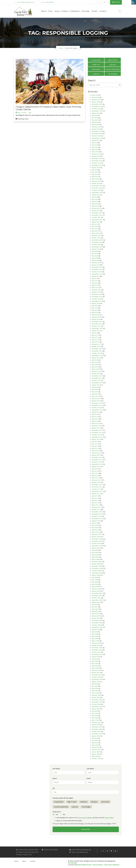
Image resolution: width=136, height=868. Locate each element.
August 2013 (96, 439)
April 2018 (95, 312)
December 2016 (97, 349)
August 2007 (96, 602)
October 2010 (96, 516)
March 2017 (95, 342)
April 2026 (95, 95)
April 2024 (95, 149)
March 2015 (95, 396)
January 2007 (96, 618)
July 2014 (95, 414)
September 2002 (97, 734)
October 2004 (96, 677)
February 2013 (96, 453)
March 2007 (95, 614)
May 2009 (95, 555)
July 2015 (95, 387)
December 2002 (97, 727)
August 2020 (96, 249)
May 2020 (95, 256)
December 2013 (97, 430)
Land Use (96, 74)
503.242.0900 (50, 2)
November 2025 (97, 106)
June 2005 (95, 661)
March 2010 (95, 532)
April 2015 (95, 394)
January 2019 (96, 292)
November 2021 (97, 215)
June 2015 (95, 389)
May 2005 (95, 663)
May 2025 (95, 120)
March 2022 (95, 206)
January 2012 (96, 482)
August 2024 (96, 140)
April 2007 (95, 611)
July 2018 (95, 306)
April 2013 (95, 448)
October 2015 (96, 380)
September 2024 (97, 138)
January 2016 (96, 374)
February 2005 (96, 670)
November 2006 (97, 623)
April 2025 (95, 122)
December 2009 (97, 539)
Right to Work (113, 60)
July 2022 (95, 197)
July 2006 (95, 632)
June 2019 (95, 281)
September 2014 (97, 410)
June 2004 (95, 686)
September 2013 (97, 437)
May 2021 (95, 229)
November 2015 (97, 378)
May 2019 (95, 283)
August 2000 (96, 754)
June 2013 (95, 444)
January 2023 (96, 183)
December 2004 (97, 675)
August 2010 (96, 521)
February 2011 (96, 507)
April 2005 (95, 666)
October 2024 (96, 136)
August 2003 (96, 709)
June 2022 (95, 199)
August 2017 (96, 331)
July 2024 (95, 143)
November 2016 (97, 351)
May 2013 (95, 446)
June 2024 (95, 145)
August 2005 (96, 657)
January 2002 (96, 752)
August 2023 (96, 167)
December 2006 (97, 620)
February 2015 (96, 398)
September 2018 (97, 301)
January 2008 (96, 591)
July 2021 (95, 224)
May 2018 (95, 310)
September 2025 (97, 111)
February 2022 (96, 208)
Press (50, 11)
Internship (85, 11)
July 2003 (95, 711)
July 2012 (95, 469)
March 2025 (95, 124)
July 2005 (95, 659)
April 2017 (95, 340)
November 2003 (97, 702)
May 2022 (95, 201)
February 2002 (96, 749)
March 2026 (95, 97)
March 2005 (95, 668)
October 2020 (96, 244)
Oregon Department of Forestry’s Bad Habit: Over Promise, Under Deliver (49, 108)
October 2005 (96, 652)
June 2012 (95, 471)
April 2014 (95, 421)
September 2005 (97, 654)
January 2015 (96, 401)
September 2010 (97, 518)
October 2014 (96, 408)
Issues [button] (57, 11)
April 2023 (95, 177)
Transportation (96, 60)
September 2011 (97, 491)
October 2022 (96, 190)
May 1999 (95, 756)
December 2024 (97, 131)
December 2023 (97, 158)
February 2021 (96, 235)
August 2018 (96, 303)
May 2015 (95, 392)
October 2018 (96, 299)
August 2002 (96, 736)
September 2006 (97, 627)
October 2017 (96, 326)
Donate (116, 2)
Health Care (96, 65)
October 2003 (96, 704)
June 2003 (95, 713)
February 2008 (96, 589)
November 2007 (97, 595)
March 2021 (95, 233)
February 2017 (96, 344)
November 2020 (97, 242)
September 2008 (97, 573)
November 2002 (97, 729)
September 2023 (97, 165)
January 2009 (96, 564)
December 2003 (97, 700)
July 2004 (95, 684)
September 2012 (97, 464)
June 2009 (95, 552)
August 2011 (96, 494)
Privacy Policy (109, 818)
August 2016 (96, 358)
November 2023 (97, 161)
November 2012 (97, 460)
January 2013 (96, 455)
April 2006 (95, 639)
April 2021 (95, 231)
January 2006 (96, 645)
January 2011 (96, 509)
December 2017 (97, 321)
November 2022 (97, 188)
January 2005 (96, 672)
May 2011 (95, 500)
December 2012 (97, 457)
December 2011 (97, 485)
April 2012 (95, 475)
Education (113, 65)
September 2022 (97, 192)
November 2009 (97, 541)
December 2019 (97, 267)
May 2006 (95, 636)
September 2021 (97, 220)
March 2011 (95, 505)
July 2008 (95, 577)
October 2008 (96, 571)
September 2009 (97, 546)
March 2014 (95, 423)
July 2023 (95, 170)
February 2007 (96, 616)
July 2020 (95, 251)
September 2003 (97, 706)
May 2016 (95, 365)
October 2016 (96, 353)
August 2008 (96, 575)
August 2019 (96, 276)
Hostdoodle (72, 863)
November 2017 (97, 324)
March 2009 (95, 559)
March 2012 (95, 478)
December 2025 (97, 104)
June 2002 (95, 740)
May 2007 (95, 609)
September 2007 (97, 600)
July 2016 (95, 360)
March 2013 (95, 451)
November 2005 (97, 650)
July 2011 (95, 496)
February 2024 (96, 154)
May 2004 (95, 688)
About (24, 861)
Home (61, 48)
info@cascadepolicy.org (27, 2)
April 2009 (95, 557)
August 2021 (96, 222)
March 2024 (95, 152)
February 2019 (96, 290)
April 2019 (95, 285)
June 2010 (95, 525)
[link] (93, 2)
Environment (96, 69)
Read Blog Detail (22, 119)
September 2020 (97, 247)
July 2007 (95, 605)
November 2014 (97, 405)
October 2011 (96, 489)
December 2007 (97, 593)
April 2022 (95, 204)
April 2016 (95, 367)
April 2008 (95, 584)
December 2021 (97, 213)
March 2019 (95, 288)
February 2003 (96, 722)
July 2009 (95, 550)
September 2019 (97, 274)
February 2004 (96, 695)
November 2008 (97, 568)
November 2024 (97, 134)
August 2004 (96, 682)
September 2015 (97, 383)
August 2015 (96, 385)
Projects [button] (65, 11)
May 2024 (95, 147)
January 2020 (96, 265)
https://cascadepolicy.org (80, 852)
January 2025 (96, 129)
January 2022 (96, 211)
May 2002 (95, 743)
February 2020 (96, 263)
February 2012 (96, 480)
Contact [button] (103, 11)
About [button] (44, 11)
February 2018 (96, 317)
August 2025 (96, 113)
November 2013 (97, 432)
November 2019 (97, 269)
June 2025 (95, 118)
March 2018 (95, 315)
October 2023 (96, 163)
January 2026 (96, 102)
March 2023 (95, 179)
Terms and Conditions (85, 818)
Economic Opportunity (113, 69)
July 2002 (95, 738)
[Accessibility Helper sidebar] (134, 2)
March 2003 (95, 720)
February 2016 (96, 371)
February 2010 (96, 534)
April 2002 (95, 745)
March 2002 (95, 747)
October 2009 (96, 543)
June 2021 (95, 226)
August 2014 (96, 412)
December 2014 (97, 403)
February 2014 (96, 426)
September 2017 (97, 328)
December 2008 (97, 566)
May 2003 (95, 716)
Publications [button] (75, 11)
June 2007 (95, 607)
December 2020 (97, 240)
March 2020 (95, 260)
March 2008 (95, 586)
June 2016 (95, 362)
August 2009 (96, 548)
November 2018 (97, 297)
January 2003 (96, 725)
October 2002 (96, 731)
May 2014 (95, 419)
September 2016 (97, 355)
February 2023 (96, 181)
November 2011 (97, 487)
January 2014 (96, 428)
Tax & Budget (113, 74)
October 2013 (96, 435)
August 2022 (96, 195)
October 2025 (96, 109)
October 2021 (96, 217)
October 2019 (96, 272)
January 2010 (96, 537)
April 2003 (95, 718)
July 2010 (95, 523)
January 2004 (96, 697)
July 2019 (95, 278)
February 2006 (96, 643)
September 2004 (97, 679)
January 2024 (96, 156)
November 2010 (97, 514)
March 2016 (95, 369)
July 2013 (95, 442)
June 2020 (95, 254)
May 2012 (95, 473)
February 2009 (96, 562)
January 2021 (96, 238)
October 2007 (96, 598)
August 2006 (96, 629)
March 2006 (95, 641)
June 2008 (95, 580)
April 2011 (95, 503)
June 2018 (95, 308)
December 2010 (97, 512)
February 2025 (96, 127)
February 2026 (96, 100)
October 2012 (96, 462)
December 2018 (97, 294)
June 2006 (95, 634)
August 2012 (96, 466)
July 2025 (95, 115)
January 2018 (96, 319)
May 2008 (95, 582)
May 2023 (95, 174)
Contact (33, 861)
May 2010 (95, 528)
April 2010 (95, 530)
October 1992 (96, 759)
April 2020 (95, 258)
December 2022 (97, 186)
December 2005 (97, 648)
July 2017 (95, 333)
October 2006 (96, 625)
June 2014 (95, 417)
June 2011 (95, 498)
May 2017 (95, 337)
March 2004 (95, 693)
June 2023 (95, 172)
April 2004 (95, 691)
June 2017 (95, 335)
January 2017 (96, 346)
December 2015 (97, 376)
